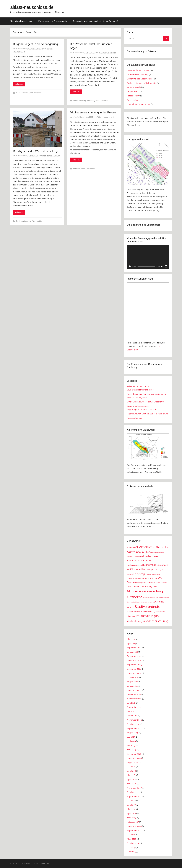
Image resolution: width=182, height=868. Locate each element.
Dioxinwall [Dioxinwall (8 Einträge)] (136, 569)
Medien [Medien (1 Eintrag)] (155, 587)
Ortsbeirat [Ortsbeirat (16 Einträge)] (134, 597)
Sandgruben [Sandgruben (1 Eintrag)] (165, 598)
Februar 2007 (133, 822)
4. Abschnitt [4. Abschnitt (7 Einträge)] (160, 547)
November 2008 (134, 758)
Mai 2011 (131, 711)
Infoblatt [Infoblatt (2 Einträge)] (138, 583)
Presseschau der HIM (137, 418)
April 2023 (131, 643)
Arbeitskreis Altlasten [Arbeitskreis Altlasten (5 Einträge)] (138, 561)
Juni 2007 (131, 805)
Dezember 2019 (134, 656)
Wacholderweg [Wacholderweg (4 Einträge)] (135, 621)
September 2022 (134, 648)
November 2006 (134, 826)
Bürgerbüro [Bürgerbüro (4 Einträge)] (162, 565)
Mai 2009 (131, 745)
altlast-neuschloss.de (32, 7)
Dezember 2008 (134, 754)
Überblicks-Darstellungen (21, 21)
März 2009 (132, 750)
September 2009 (135, 728)
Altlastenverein (79, 169)
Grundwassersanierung (138, 75)
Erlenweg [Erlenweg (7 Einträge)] (139, 574)
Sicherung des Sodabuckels (140, 79)
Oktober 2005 (133, 843)
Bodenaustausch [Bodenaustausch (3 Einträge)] (134, 565)
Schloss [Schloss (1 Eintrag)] (150, 602)
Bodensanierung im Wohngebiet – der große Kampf (95, 21)
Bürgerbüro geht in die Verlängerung (35, 44)
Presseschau (105, 101)
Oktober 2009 (133, 724)
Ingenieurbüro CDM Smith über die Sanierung (148, 414)
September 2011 (134, 707)
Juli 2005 (131, 847)
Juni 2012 (131, 703)
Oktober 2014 (133, 677)
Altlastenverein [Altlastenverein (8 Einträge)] (151, 556)
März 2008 (132, 784)
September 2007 (135, 796)
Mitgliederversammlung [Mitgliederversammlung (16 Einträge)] (145, 591)
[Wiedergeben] (130, 266)
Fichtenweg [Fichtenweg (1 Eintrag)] (149, 574)
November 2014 (134, 673)
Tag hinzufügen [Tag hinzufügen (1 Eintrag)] (160, 612)
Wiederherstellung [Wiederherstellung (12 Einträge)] (156, 621)
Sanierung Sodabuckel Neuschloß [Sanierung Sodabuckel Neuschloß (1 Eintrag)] (137, 602)
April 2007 (131, 813)
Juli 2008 (131, 767)
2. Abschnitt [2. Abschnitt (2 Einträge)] (131, 547)
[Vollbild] (166, 266)
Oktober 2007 (133, 792)
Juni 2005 (131, 852)
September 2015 (134, 665)
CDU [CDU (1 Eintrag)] (128, 570)
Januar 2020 (132, 652)
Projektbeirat (133, 92)
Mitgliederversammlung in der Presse (93, 112)
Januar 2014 (132, 686)
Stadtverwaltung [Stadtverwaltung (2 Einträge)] (133, 611)
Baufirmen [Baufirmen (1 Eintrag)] (153, 561)
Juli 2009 (131, 737)
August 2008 (133, 762)
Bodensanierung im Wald (139, 70)
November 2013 (134, 690)
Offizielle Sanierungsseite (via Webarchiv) (146, 402)
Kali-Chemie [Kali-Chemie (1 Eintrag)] (157, 583)
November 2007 (134, 788)
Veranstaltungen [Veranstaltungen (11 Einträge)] (147, 616)
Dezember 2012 (134, 694)
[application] (148, 257)
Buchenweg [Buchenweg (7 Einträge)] (149, 565)
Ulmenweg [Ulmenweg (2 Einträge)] (131, 616)
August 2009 (133, 733)
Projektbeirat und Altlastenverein (52, 21)
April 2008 (132, 779)
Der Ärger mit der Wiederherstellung (35, 151)
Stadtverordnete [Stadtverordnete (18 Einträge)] (147, 607)
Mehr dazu (19, 84)
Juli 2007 (131, 801)
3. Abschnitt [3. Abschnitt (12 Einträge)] (144, 547)
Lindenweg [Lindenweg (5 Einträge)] (146, 586)
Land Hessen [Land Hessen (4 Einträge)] (133, 586)
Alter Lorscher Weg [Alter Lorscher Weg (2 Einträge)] (145, 552)
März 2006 (132, 839)
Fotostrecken (133, 96)
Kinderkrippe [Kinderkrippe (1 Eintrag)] (164, 583)
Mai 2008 (131, 775)
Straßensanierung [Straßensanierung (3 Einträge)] (148, 611)
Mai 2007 (131, 809)
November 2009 (134, 720)
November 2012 (134, 699)
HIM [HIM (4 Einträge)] (155, 578)
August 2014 (132, 682)
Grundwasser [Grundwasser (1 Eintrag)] (156, 574)
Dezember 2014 (134, 669)
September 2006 (135, 830)
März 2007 (132, 818)
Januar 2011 (132, 716)
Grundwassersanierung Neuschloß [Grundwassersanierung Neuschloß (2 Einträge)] (140, 579)
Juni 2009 (131, 741)
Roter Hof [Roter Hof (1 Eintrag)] (158, 598)
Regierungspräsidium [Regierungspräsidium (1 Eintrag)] (148, 598)
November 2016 (134, 660)
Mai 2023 (131, 639)
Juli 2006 (131, 835)
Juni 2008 (131, 771)
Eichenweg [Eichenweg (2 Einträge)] (147, 570)
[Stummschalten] (162, 266)
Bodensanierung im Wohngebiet (29, 93)
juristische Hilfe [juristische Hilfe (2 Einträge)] (147, 583)
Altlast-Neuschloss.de (108, 52)
